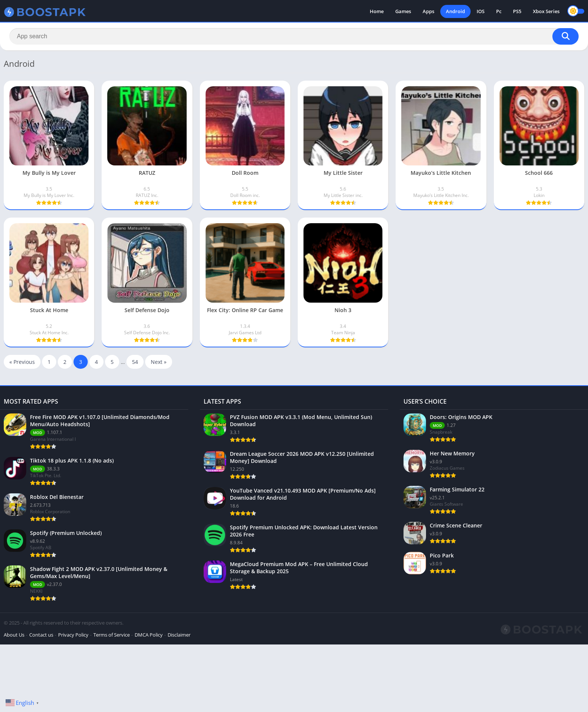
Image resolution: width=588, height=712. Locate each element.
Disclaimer (179, 635)
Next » (159, 362)
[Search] (294, 36)
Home (377, 11)
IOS (481, 11)
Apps (428, 11)
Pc (499, 11)
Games (403, 11)
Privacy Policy (73, 635)
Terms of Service (112, 635)
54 (135, 362)
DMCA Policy (149, 635)
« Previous (22, 362)
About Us (14, 635)
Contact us (41, 635)
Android (455, 11)
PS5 (517, 11)
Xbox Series (546, 11)
